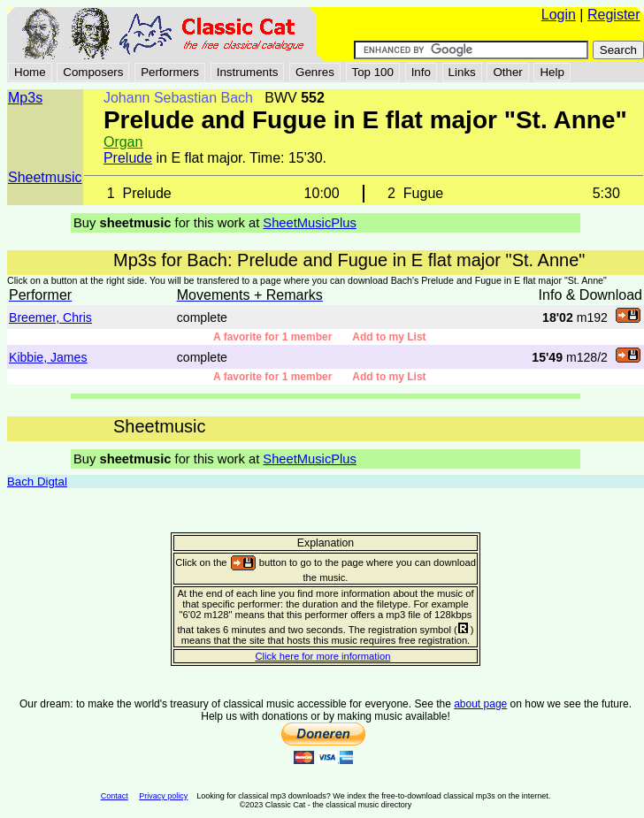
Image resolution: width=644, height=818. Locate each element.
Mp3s (25, 98)
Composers (93, 72)
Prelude (128, 158)
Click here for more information (322, 656)
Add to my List (389, 337)
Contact (115, 796)
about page (480, 704)
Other (507, 72)
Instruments (248, 72)
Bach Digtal (37, 482)
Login (559, 15)
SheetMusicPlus (310, 223)
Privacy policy (163, 796)
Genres (315, 72)
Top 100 (373, 72)
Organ (123, 142)
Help (552, 72)
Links (462, 72)
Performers (170, 72)
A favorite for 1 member (283, 337)
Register (614, 15)
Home (30, 72)
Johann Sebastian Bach (178, 98)
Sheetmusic (45, 177)
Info (421, 72)
